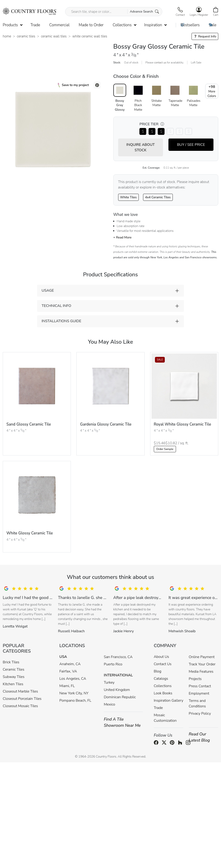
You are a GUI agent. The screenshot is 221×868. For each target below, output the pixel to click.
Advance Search (144, 12)
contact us (160, 63)
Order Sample (165, 449)
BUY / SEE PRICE (191, 145)
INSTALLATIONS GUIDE (61, 321)
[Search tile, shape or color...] (114, 12)
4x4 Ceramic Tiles (158, 197)
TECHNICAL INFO (56, 306)
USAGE (48, 290)
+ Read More (122, 237)
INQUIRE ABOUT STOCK (141, 147)
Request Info (205, 36)
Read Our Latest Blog (199, 737)
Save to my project (73, 85)
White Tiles (128, 197)
